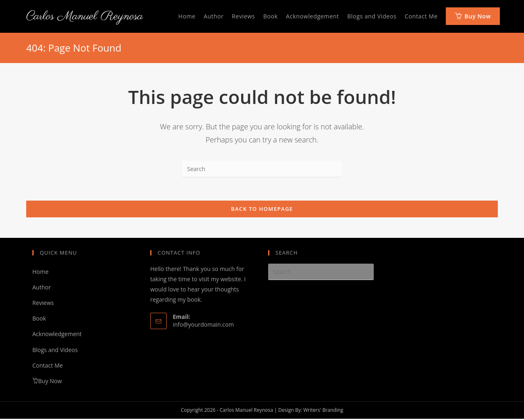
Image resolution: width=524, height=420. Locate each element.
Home (41, 273)
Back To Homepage (262, 210)
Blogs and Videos (55, 351)
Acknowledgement (57, 335)
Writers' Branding (323, 411)
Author (42, 288)
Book (39, 320)
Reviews (43, 304)
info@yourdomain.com (203, 326)
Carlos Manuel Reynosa (85, 16)
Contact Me (47, 367)
